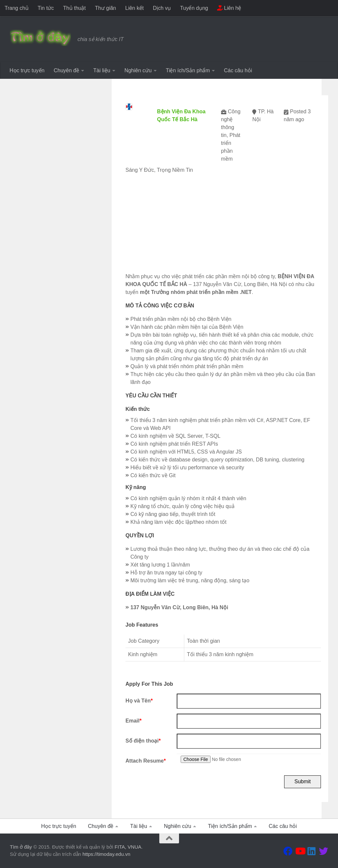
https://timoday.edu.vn (106, 854)
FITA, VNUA (128, 847)
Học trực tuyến (27, 70)
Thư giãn (105, 8)
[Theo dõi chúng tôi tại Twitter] (324, 851)
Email (134, 721)
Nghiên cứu (138, 70)
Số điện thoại (143, 741)
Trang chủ (17, 8)
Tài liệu (102, 70)
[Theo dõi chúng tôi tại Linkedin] (312, 851)
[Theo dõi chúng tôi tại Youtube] (300, 851)
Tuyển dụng (194, 8)
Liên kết (134, 8)
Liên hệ (229, 8)
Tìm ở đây (21, 847)
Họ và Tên (139, 701)
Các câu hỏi (238, 70)
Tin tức (46, 8)
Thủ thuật (74, 8)
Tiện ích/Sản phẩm (188, 70)
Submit (303, 781)
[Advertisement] (223, 227)
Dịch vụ (162, 8)
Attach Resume (146, 761)
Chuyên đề (66, 70)
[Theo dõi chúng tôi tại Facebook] (288, 851)
